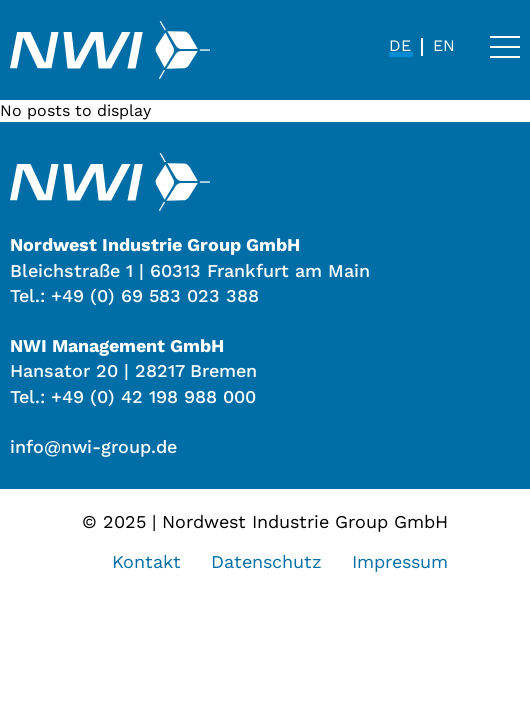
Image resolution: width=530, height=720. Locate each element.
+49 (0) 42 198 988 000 (153, 396)
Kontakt (146, 561)
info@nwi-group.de (93, 446)
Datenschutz (266, 561)
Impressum (400, 561)
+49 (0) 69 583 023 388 (155, 295)
